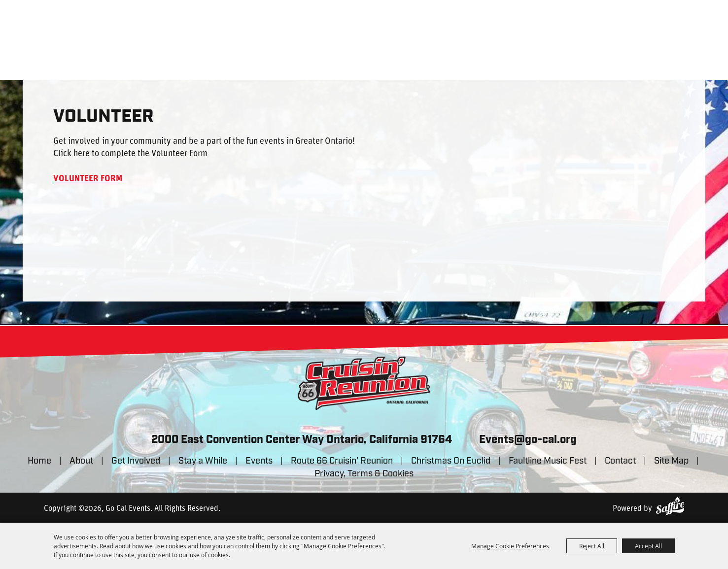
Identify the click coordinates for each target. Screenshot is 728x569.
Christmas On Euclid (451, 461)
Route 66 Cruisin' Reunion (342, 461)
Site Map (671, 461)
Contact (620, 461)
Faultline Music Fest (548, 461)
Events (259, 461)
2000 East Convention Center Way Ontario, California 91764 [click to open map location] (302, 440)
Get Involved (136, 461)
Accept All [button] (648, 546)
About (81, 461)
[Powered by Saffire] (670, 506)
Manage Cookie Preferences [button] (510, 546)
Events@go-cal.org (528, 440)
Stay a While (203, 461)
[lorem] (364, 383)
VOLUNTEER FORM (88, 179)
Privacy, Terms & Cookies (364, 474)
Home (39, 461)
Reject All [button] (592, 546)
